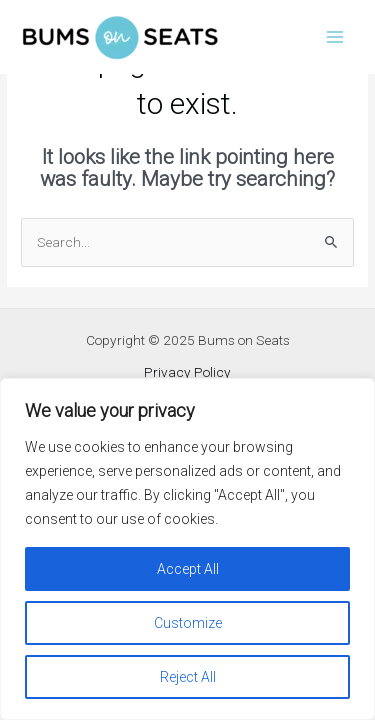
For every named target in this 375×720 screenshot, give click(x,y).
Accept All (188, 569)
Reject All (188, 677)
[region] (187, 549)
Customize (188, 623)
